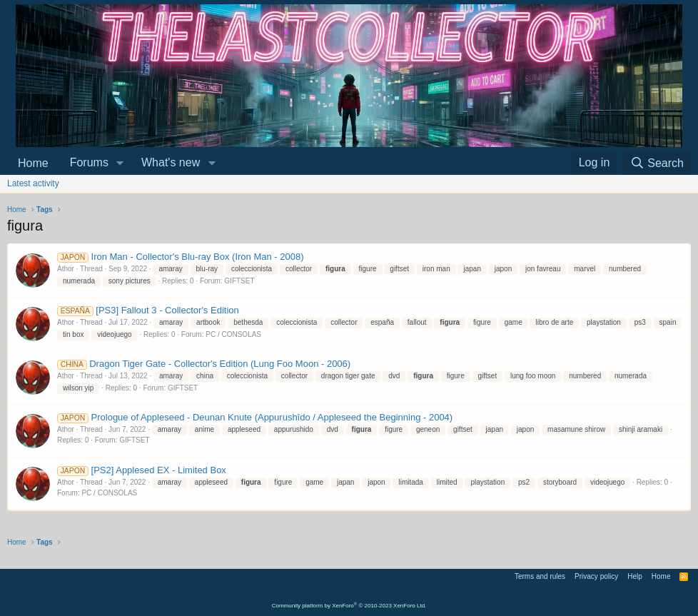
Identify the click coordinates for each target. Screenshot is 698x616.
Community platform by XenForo (349, 606)
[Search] (657, 163)
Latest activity (33, 183)
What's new (171, 162)
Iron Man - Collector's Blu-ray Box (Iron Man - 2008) (181, 257)
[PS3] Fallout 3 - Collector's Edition (148, 310)
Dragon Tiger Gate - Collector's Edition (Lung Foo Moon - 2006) (204, 364)
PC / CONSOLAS (233, 334)
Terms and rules (540, 576)
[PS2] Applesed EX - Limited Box (142, 470)
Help (635, 576)
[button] (120, 163)
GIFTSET (239, 281)
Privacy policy (596, 576)
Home (33, 163)
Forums (89, 162)
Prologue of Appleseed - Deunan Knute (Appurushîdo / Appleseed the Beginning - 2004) (255, 417)
